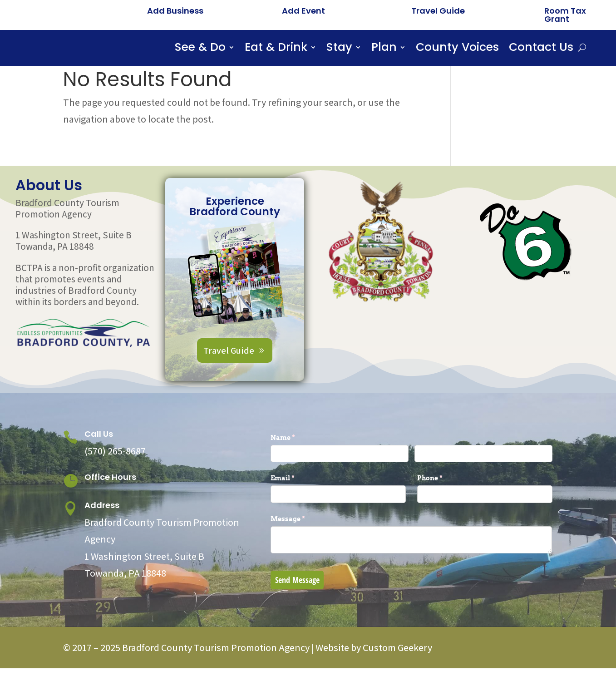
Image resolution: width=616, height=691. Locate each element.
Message (303, 542)
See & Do (200, 49)
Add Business (175, 11)
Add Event (303, 11)
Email (298, 501)
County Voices (457, 49)
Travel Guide (438, 11)
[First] (340, 476)
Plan (384, 49)
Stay (339, 49)
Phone (445, 501)
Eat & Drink (276, 49)
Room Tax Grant (565, 15)
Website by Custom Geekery (373, 670)
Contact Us (541, 49)
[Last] (483, 476)
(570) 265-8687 (115, 474)
